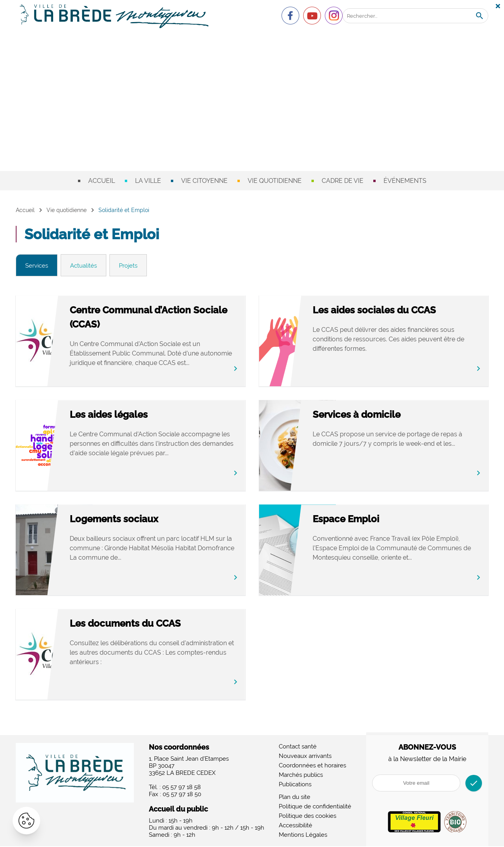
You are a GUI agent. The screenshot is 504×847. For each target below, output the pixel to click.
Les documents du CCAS (153, 625)
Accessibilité (296, 826)
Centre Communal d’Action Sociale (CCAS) (158, 318)
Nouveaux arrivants (305, 757)
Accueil (102, 181)
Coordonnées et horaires (312, 766)
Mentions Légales (303, 836)
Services (38, 265)
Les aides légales (137, 416)
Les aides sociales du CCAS (402, 311)
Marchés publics (301, 776)
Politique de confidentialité (315, 807)
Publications (295, 785)
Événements (405, 181)
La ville (148, 181)
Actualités (88, 265)
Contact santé (298, 747)
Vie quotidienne (275, 181)
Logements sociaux (142, 520)
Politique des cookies (308, 817)
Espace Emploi (374, 520)
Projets (135, 265)
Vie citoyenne (204, 181)
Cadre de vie (343, 181)
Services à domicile (384, 416)
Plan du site (295, 798)
